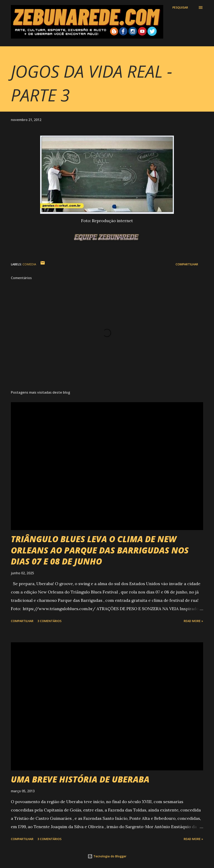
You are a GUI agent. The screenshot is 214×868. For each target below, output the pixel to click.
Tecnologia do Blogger (107, 856)
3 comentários (49, 621)
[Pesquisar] (180, 8)
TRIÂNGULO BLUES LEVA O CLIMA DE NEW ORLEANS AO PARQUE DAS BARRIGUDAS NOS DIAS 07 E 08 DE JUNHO (100, 550)
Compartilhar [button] (187, 264)
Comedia (29, 264)
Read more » (193, 621)
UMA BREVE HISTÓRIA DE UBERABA (80, 779)
